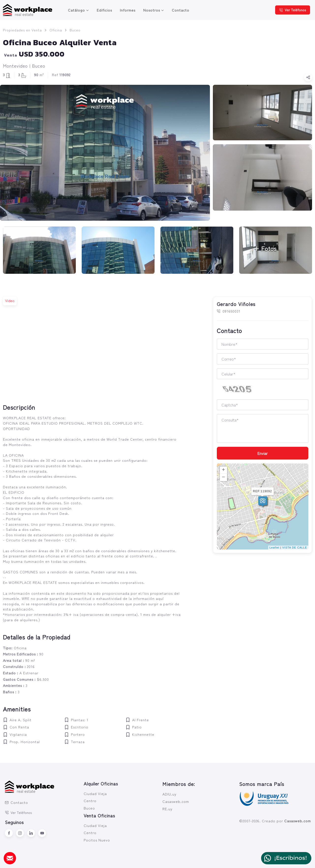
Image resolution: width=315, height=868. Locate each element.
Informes (128, 10)
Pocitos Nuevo (97, 840)
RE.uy (167, 809)
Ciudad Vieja (95, 793)
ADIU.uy (169, 794)
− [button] (223, 477)
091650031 (229, 311)
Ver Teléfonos (293, 10)
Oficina (56, 30)
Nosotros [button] (152, 10)
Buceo (75, 30)
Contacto (181, 10)
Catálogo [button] (76, 10)
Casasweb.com (176, 801)
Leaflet (274, 548)
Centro (90, 801)
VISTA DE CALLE (295, 548)
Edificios (104, 10)
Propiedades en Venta (22, 30)
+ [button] (223, 470)
